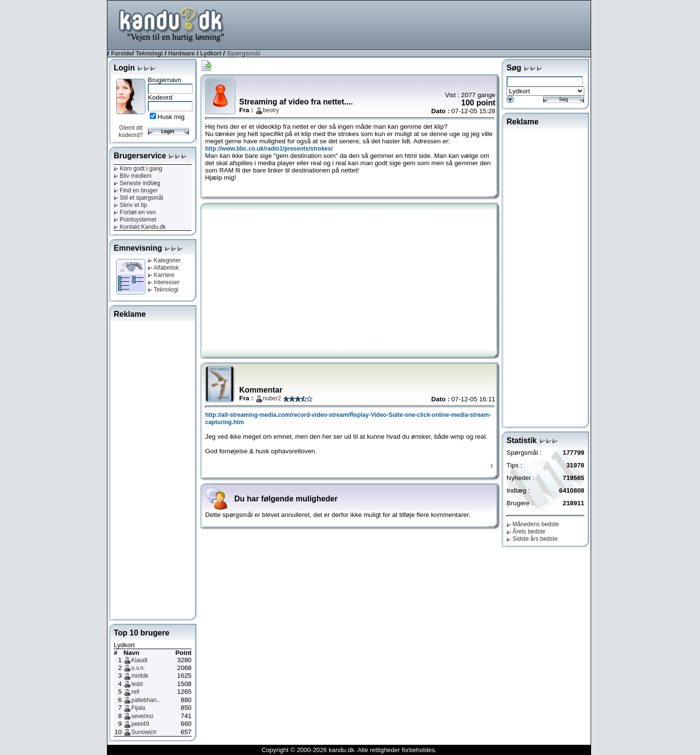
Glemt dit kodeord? (131, 131)
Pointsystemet (135, 220)
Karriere (161, 275)
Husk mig (171, 117)
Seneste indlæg (137, 183)
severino (142, 716)
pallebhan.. (146, 700)
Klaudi (139, 660)
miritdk (140, 676)
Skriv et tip (130, 205)
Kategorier (164, 260)
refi (135, 692)
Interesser (164, 282)
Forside (121, 53)
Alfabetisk (163, 268)
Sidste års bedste (532, 539)
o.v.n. (138, 668)
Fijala (138, 708)
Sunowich (144, 732)
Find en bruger (136, 190)
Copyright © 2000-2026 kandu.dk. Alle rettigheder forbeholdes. (349, 750)
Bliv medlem (133, 176)
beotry (271, 110)
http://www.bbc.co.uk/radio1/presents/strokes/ (269, 149)
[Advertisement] (414, 24)
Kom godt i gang (138, 169)
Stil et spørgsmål (139, 198)
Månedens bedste (533, 524)
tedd (137, 684)
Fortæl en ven (135, 212)
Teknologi (149, 53)
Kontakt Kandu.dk (140, 227)
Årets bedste (526, 532)
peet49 (140, 724)
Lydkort (211, 53)
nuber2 (272, 398)
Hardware (182, 53)
